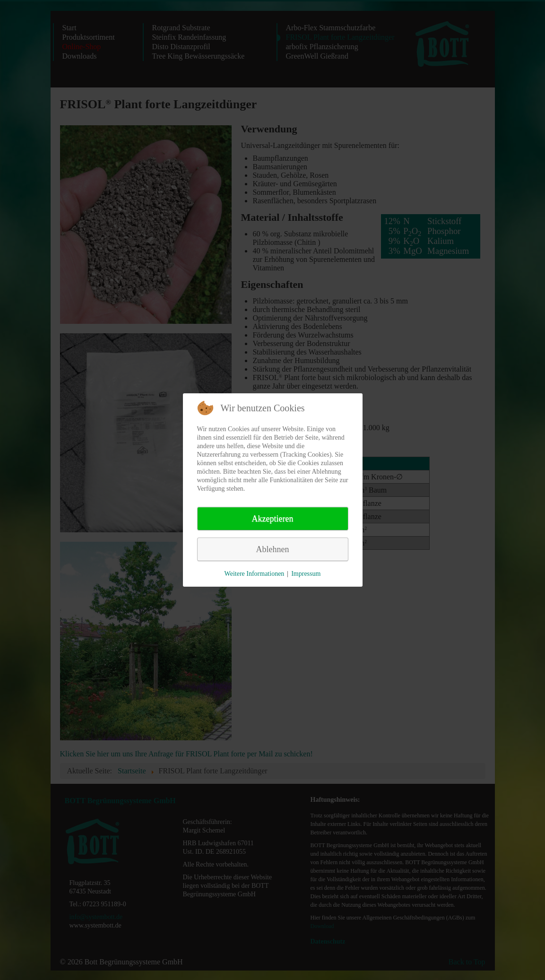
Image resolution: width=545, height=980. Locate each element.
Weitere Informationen (255, 574)
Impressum (306, 574)
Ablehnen (273, 549)
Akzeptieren (273, 519)
